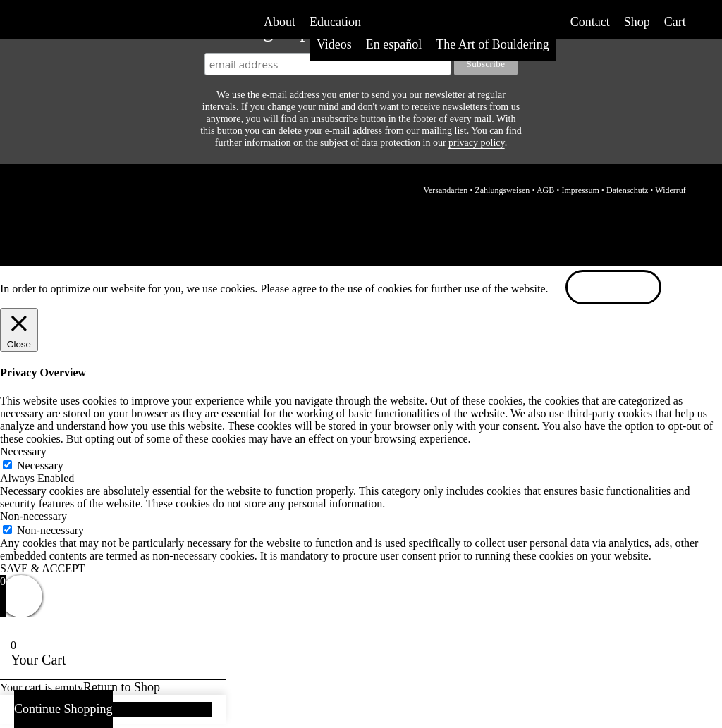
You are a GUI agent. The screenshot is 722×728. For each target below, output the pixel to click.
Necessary (40, 465)
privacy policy (477, 143)
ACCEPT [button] (614, 289)
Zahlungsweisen (502, 190)
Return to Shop (122, 687)
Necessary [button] (23, 451)
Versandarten (446, 190)
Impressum (580, 190)
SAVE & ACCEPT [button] (43, 568)
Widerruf (671, 190)
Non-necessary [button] (33, 516)
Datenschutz (627, 190)
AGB (545, 190)
